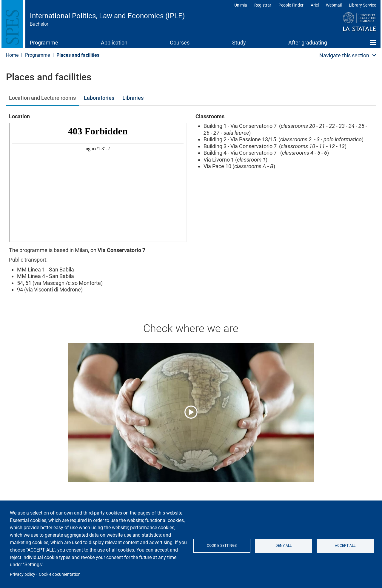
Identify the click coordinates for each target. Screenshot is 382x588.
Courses (180, 43)
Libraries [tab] (133, 98)
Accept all (345, 546)
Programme (44, 43)
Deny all (284, 546)
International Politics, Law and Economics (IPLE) (107, 16)
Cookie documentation (60, 574)
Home (373, 42)
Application (114, 43)
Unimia (241, 5)
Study (239, 43)
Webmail (334, 5)
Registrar (263, 5)
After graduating (308, 43)
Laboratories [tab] (99, 98)
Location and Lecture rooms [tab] (42, 98)
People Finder (291, 5)
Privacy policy (23, 574)
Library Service (362, 5)
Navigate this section (344, 55)
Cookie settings (222, 546)
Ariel (315, 5)
